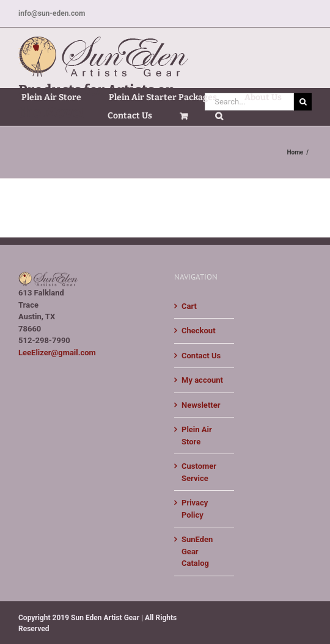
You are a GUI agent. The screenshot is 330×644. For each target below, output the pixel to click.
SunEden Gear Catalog (197, 551)
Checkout (199, 331)
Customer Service (199, 472)
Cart (189, 306)
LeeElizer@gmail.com (57, 353)
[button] (219, 116)
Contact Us (201, 356)
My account (202, 380)
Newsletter (201, 405)
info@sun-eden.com (52, 13)
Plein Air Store (197, 436)
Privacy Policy (195, 509)
